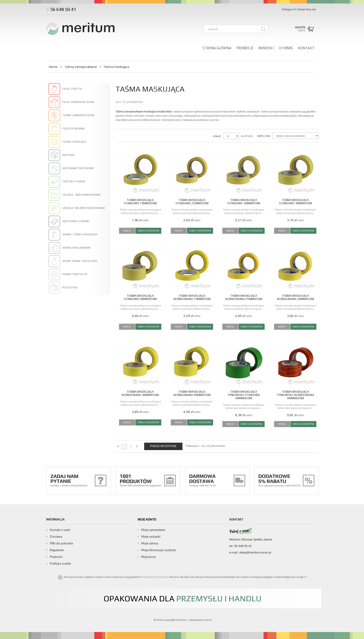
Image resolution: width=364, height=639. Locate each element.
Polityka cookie (60, 563)
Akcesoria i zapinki (76, 221)
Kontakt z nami (60, 530)
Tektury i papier (74, 181)
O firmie (286, 48)
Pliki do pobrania (61, 543)
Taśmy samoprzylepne (81, 67)
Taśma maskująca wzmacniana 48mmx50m (192, 393)
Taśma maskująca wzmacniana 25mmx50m (244, 297)
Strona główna (217, 48)
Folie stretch (72, 89)
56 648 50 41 (63, 9)
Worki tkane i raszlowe (80, 261)
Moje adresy (150, 543)
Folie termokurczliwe (78, 102)
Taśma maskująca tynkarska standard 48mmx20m (244, 395)
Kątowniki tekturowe (78, 168)
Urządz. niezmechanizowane (84, 208)
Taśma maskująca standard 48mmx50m (140, 297)
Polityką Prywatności (155, 577)
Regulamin (57, 550)
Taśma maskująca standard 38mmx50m (296, 202)
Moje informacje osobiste (159, 550)
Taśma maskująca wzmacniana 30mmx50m (296, 297)
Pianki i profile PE (75, 274)
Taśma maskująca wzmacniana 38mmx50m (140, 393)
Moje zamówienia (153, 530)
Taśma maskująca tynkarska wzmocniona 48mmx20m (296, 395)
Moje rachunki (151, 537)
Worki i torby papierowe (80, 234)
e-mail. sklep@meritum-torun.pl (250, 552)
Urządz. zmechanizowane (82, 195)
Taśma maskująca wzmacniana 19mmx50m (192, 297)
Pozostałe (70, 287)
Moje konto (147, 519)
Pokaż (217, 136)
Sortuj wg (264, 136)
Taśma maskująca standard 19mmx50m (140, 202)
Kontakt (306, 48)
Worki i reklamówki (76, 248)
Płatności (56, 557)
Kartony (69, 155)
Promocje (245, 48)
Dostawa (56, 537)
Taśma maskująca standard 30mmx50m (244, 202)
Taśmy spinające (74, 142)
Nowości (266, 48)
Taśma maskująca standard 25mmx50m (192, 202)
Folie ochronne (74, 128)
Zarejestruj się (306, 9)
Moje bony (149, 557)
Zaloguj (287, 9)
